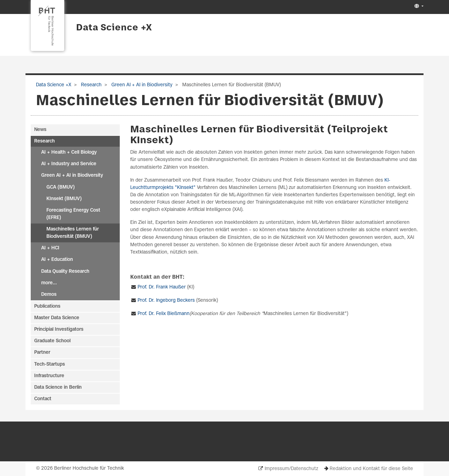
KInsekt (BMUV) (64, 199)
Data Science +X (114, 28)
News (40, 130)
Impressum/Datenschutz (291, 469)
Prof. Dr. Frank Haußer (162, 287)
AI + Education (57, 260)
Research (91, 85)
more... (49, 283)
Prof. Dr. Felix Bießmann (164, 314)
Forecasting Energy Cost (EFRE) (73, 214)
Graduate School (52, 341)
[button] (418, 6)
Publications (47, 306)
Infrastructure (49, 376)
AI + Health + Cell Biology (69, 152)
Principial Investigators (59, 329)
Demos (49, 295)
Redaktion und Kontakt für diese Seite (371, 469)
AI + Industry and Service (69, 164)
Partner (42, 353)
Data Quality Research (65, 272)
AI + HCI (50, 248)
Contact (43, 399)
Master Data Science (57, 318)
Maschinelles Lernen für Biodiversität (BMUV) (73, 233)
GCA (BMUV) (61, 187)
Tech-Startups (50, 364)
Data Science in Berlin (58, 387)
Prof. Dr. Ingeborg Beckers (166, 301)
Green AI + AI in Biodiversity (141, 85)
